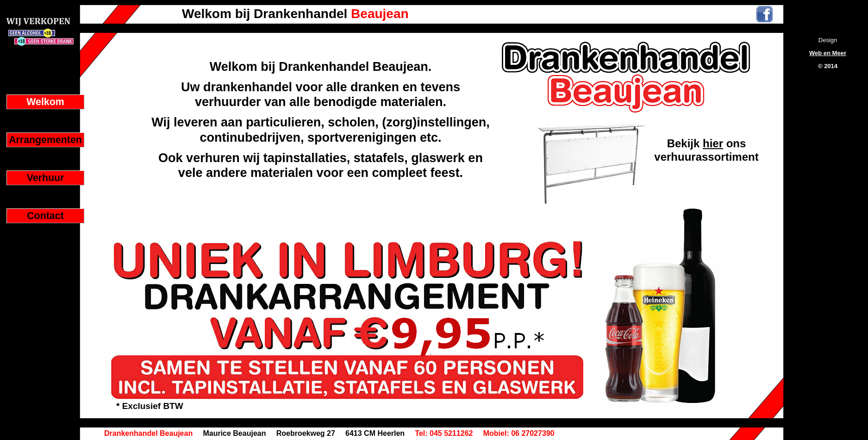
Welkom (45, 102)
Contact (45, 216)
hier (713, 143)
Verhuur (46, 178)
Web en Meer (828, 53)
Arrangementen (45, 140)
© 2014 (828, 66)
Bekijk (685, 143)
